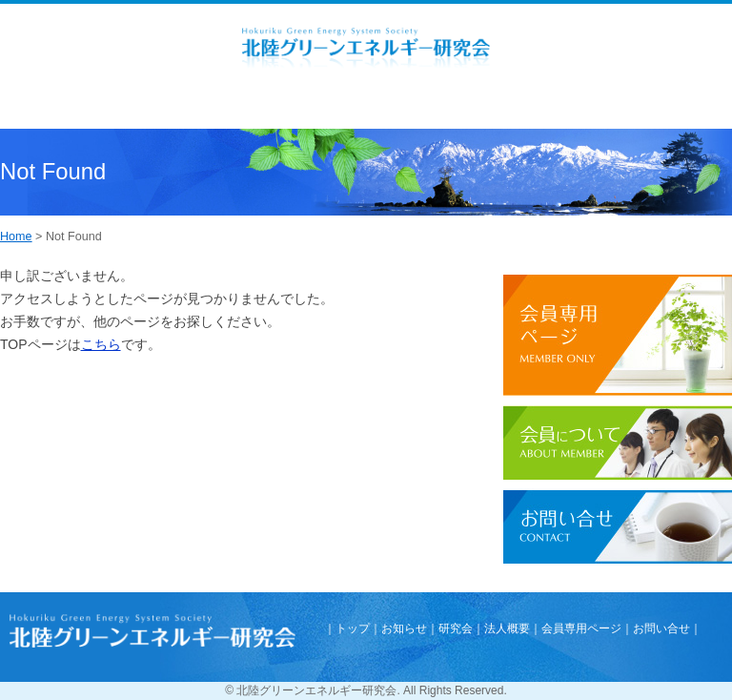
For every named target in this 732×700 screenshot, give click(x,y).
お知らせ (404, 628)
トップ (353, 628)
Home (16, 237)
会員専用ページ (581, 628)
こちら (101, 344)
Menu (60, 107)
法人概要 (507, 628)
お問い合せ (661, 628)
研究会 (456, 628)
